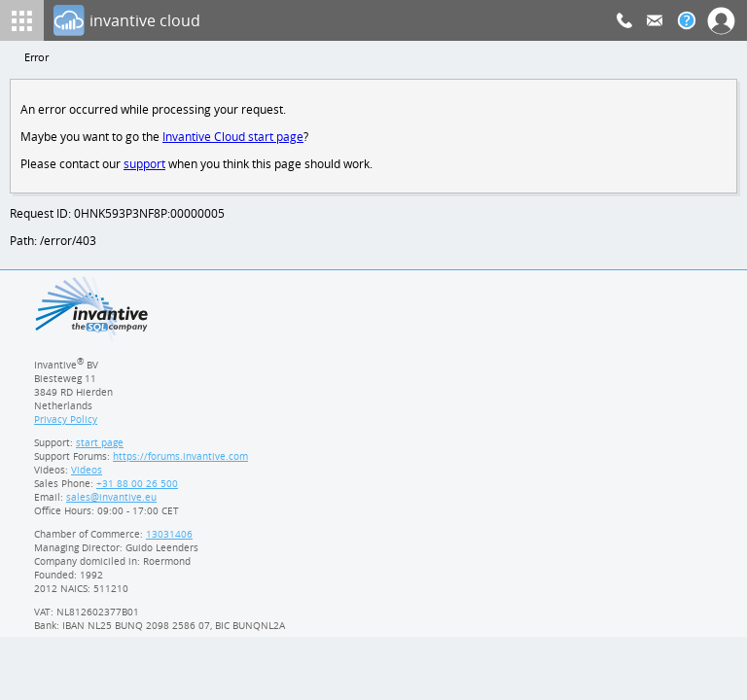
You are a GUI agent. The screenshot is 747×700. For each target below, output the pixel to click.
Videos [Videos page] (86, 475)
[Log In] (335, 20)
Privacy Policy (65, 425)
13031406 (170, 540)
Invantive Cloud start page (235, 139)
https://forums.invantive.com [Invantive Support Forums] (181, 462)
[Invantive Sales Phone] (135, 489)
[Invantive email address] (108, 503)
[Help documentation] (687, 20)
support (145, 167)
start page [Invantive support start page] (100, 448)
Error (37, 58)
